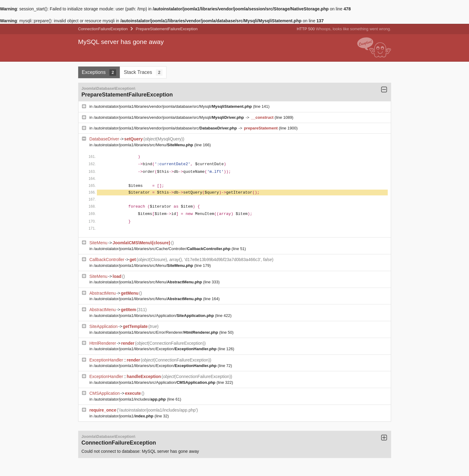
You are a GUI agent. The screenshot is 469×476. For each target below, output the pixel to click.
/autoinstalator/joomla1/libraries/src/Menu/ (144, 145)
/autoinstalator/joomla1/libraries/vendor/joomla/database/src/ (166, 128)
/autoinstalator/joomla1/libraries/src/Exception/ (156, 349)
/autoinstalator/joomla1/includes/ (130, 399)
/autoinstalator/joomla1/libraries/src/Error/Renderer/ (156, 332)
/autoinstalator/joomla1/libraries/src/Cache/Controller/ (163, 249)
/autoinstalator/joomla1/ (124, 416)
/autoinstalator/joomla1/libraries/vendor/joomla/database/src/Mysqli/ (173, 106)
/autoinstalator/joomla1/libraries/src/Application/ (154, 316)
